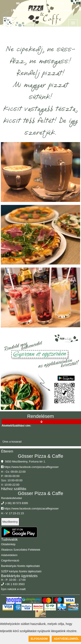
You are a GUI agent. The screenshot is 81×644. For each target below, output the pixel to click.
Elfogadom (39, 639)
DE (36, 3)
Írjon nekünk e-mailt (13, 589)
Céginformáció (10, 560)
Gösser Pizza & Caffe (41, 456)
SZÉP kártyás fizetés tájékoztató (21, 571)
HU (20, 3)
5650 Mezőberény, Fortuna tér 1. (34, 10)
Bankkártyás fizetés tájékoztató (20, 566)
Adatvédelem (9, 555)
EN (29, 3)
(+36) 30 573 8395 (52, 3)
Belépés (65, 10)
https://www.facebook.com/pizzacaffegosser (30, 467)
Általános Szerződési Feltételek (21, 550)
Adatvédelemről (66, 639)
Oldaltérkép (8, 544)
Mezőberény (10, 522)
